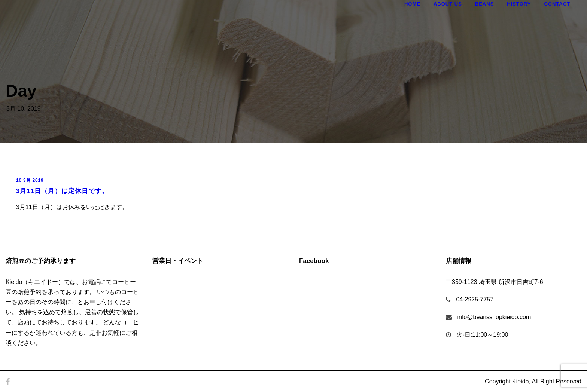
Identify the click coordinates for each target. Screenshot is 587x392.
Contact (557, 4)
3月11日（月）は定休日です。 (62, 191)
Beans (485, 4)
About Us (448, 4)
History (519, 4)
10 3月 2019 (30, 180)
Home (412, 4)
